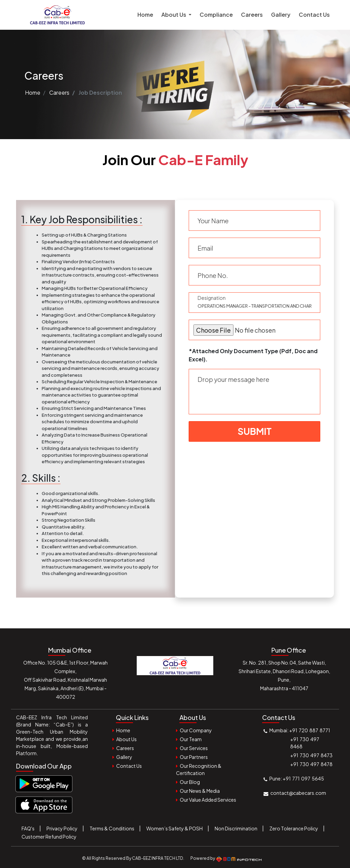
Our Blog (190, 782)
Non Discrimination (236, 828)
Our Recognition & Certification (199, 769)
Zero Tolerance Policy (294, 828)
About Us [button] (174, 15)
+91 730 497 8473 (311, 755)
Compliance (216, 15)
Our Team (191, 739)
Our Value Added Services (208, 800)
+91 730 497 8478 (311, 764)
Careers (252, 15)
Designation (212, 298)
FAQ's (28, 828)
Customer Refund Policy (49, 837)
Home (147, 14)
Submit (255, 431)
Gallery (281, 15)
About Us (126, 739)
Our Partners (194, 757)
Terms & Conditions (112, 828)
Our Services (194, 748)
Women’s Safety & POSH (174, 828)
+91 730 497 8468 (305, 743)
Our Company (196, 730)
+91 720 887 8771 (310, 730)
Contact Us (314, 15)
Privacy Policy (62, 828)
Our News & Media (200, 791)
